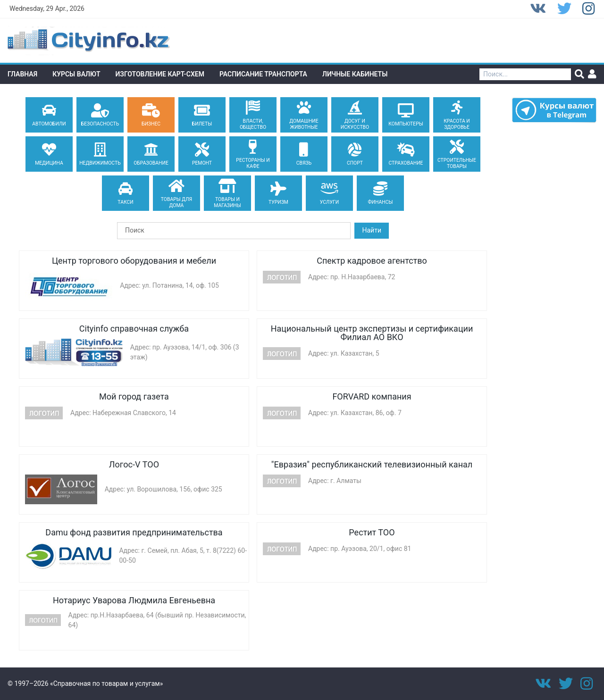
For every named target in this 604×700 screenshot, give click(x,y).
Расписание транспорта (263, 74)
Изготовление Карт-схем (160, 74)
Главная (22, 74)
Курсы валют (76, 74)
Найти (372, 230)
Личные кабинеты (355, 74)
